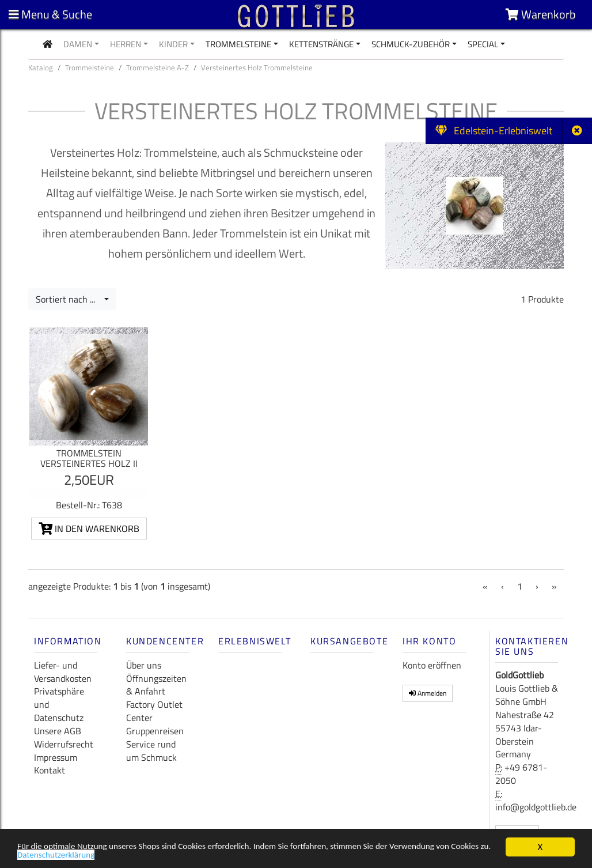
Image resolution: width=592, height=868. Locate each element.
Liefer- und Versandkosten (63, 672)
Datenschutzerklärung (125, 857)
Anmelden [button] (428, 693)
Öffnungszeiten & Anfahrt (156, 685)
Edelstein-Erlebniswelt (494, 131)
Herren (126, 44)
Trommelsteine (238, 44)
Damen (78, 44)
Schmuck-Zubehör (411, 44)
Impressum (56, 757)
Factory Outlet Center (154, 711)
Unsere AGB (58, 731)
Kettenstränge (321, 44)
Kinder (173, 44)
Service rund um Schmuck (151, 751)
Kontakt (50, 770)
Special (483, 44)
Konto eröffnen (432, 665)
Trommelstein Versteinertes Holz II (89, 458)
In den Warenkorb (89, 529)
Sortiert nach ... (69, 299)
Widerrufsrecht (64, 744)
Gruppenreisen (155, 731)
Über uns (144, 665)
